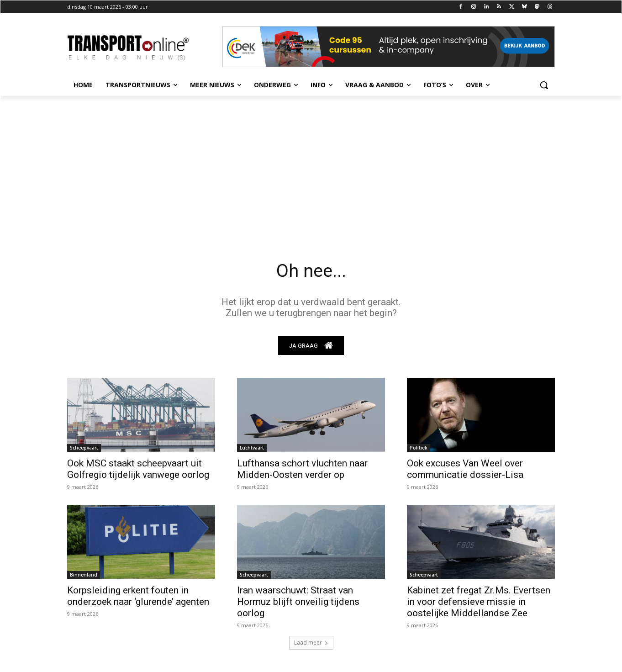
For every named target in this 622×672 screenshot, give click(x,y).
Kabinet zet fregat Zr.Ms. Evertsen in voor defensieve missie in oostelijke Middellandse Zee (479, 602)
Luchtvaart (252, 448)
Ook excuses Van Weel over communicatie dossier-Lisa (465, 469)
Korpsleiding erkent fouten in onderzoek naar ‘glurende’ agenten (138, 596)
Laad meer (311, 643)
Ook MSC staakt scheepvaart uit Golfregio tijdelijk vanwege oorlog (138, 469)
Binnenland (84, 575)
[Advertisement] (311, 164)
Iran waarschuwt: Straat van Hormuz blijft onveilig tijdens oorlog (298, 602)
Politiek (419, 448)
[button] (544, 85)
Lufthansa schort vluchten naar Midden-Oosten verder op (302, 469)
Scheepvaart (84, 448)
